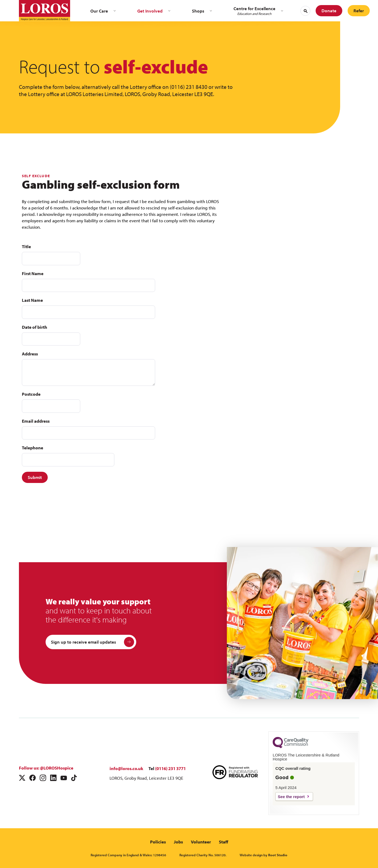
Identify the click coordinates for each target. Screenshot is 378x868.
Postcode (31, 394)
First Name (33, 273)
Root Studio (278, 855)
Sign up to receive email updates (93, 642)
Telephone (33, 448)
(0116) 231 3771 (170, 768)
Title (26, 246)
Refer (359, 11)
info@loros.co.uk (126, 768)
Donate (329, 11)
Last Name (32, 300)
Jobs (178, 842)
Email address (36, 421)
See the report (291, 797)
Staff (224, 842)
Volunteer (201, 842)
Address (30, 354)
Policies (158, 842)
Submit (35, 477)
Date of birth (35, 327)
